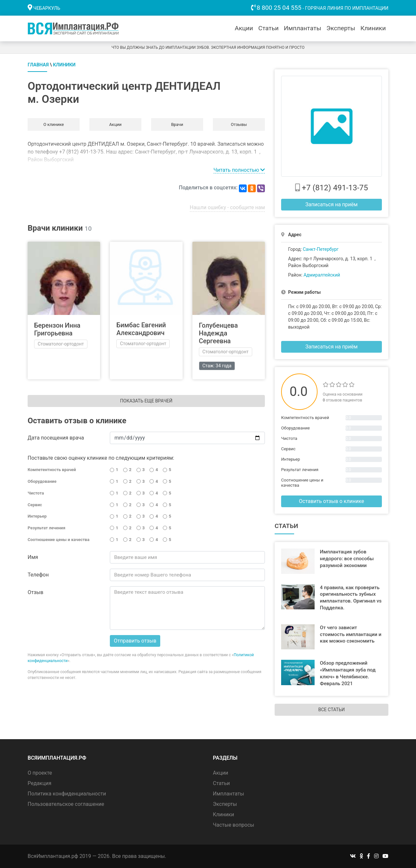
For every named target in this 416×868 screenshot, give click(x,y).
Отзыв (35, 592)
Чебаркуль (47, 8)
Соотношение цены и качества (58, 540)
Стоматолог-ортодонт (61, 344)
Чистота (36, 493)
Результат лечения (46, 528)
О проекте (40, 773)
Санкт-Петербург (321, 249)
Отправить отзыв (135, 641)
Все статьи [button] (331, 710)
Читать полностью (239, 170)
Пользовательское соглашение (66, 804)
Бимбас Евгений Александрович (141, 329)
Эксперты (341, 28)
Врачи (177, 124)
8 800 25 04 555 (279, 8)
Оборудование (42, 481)
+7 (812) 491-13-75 (335, 188)
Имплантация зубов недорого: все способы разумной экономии (347, 559)
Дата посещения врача (56, 438)
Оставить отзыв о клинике (331, 501)
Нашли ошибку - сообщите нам (227, 207)
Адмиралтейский (322, 275)
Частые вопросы (234, 825)
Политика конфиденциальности (67, 794)
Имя (33, 557)
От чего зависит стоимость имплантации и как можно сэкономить (351, 634)
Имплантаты (302, 28)
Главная (38, 65)
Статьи (269, 28)
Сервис (35, 505)
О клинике (53, 124)
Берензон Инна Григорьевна (57, 329)
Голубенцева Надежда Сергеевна (218, 333)
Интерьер (37, 516)
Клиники (373, 28)
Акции (244, 28)
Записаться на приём (332, 204)
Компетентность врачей (52, 470)
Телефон (38, 575)
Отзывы (239, 124)
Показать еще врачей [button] (146, 401)
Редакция (39, 783)
